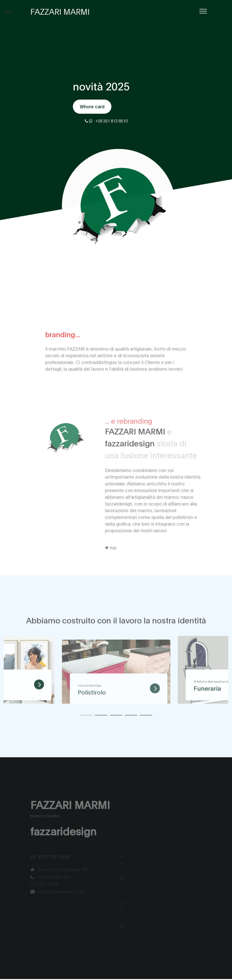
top (111, 558)
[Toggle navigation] (203, 11)
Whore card (92, 107)
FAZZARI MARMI (60, 11)
